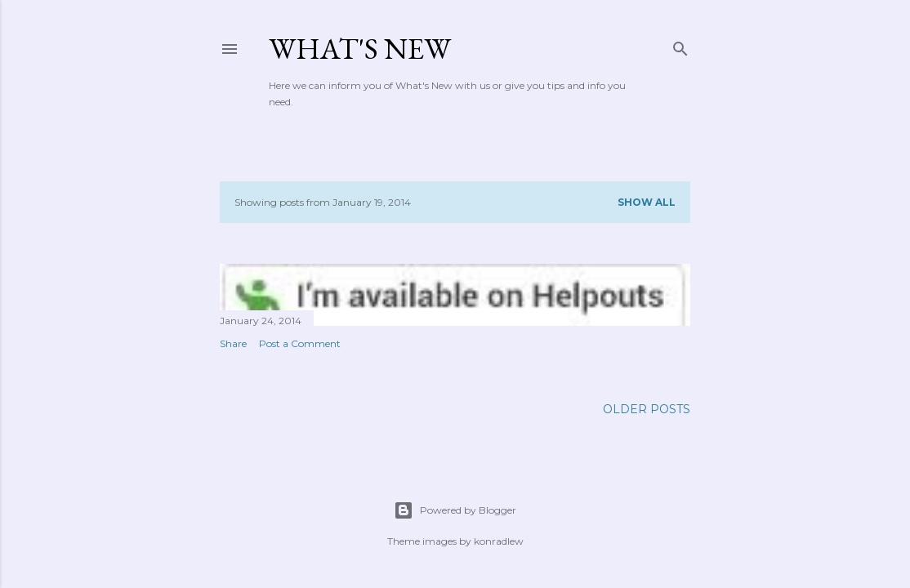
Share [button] (233, 343)
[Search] (680, 45)
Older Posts (647, 409)
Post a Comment (300, 343)
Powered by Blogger (455, 510)
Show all (647, 202)
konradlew (499, 541)
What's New (360, 49)
